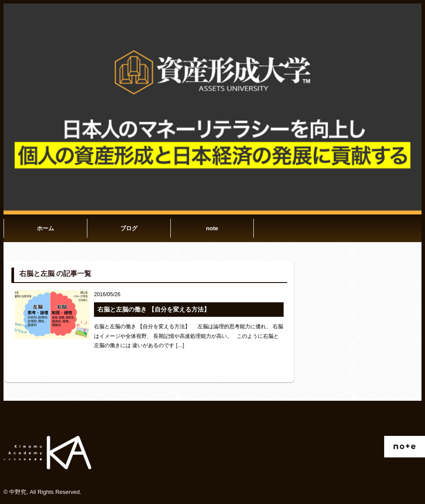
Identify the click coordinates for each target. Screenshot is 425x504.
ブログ (129, 228)
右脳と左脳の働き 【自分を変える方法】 (154, 309)
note (212, 228)
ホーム (45, 228)
